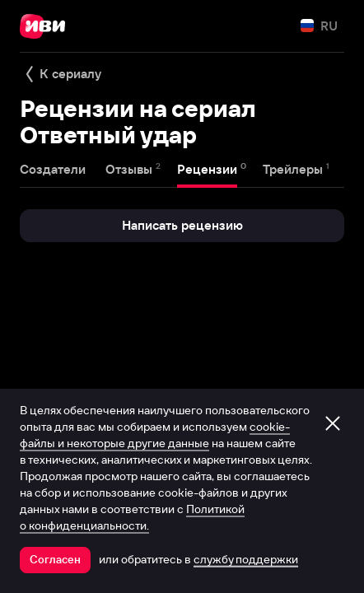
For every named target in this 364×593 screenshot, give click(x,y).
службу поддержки (246, 559)
